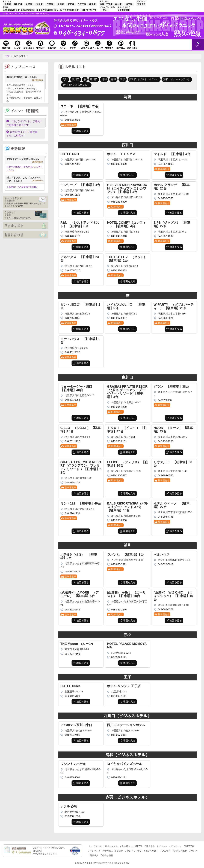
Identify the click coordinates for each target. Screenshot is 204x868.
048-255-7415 (72, 270)
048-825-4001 (72, 777)
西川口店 (18, 4)
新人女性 (150, 846)
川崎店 (61, 4)
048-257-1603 (166, 164)
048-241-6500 (119, 202)
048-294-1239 (119, 407)
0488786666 (165, 400)
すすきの (141, 4)
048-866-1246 (119, 610)
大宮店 (29, 4)
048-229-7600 (72, 164)
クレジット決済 (134, 851)
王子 (123, 79)
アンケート (176, 846)
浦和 (104, 79)
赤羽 (113, 79)
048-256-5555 (166, 198)
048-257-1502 (166, 236)
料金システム (111, 846)
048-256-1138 (72, 195)
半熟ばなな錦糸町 (11, 10)
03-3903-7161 (72, 654)
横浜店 (92, 4)
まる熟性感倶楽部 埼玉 (47, 10)
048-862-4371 (166, 609)
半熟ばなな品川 (28, 10)
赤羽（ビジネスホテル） (76, 85)
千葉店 (50, 4)
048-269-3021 (166, 318)
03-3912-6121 (72, 696)
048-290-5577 (119, 475)
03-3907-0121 (119, 657)
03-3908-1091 (72, 816)
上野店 (8, 4)
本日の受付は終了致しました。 (25, 77)
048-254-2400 (72, 735)
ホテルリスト (152, 851)
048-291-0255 (72, 400)
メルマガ (166, 851)
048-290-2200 (166, 441)
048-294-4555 (166, 475)
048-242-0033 (119, 270)
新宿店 (71, 4)
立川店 (39, 4)
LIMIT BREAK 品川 (88, 10)
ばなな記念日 (124, 10)
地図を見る (82, 131)
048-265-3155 (72, 318)
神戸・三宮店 (106, 4)
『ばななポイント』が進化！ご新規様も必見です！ (24, 123)
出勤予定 (138, 846)
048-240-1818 (119, 236)
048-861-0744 (72, 610)
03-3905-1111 (119, 696)
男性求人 (94, 855)
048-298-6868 (119, 520)
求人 (105, 10)
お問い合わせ (181, 851)
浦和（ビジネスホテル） (177, 79)
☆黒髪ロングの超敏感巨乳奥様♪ (22, 187)
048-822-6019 (166, 564)
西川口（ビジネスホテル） (144, 79)
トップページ (95, 846)
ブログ (120, 851)
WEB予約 (190, 846)
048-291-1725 (72, 441)
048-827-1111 (119, 777)
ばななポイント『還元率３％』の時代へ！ (22, 134)
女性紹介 (126, 846)
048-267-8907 (119, 318)
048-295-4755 (166, 517)
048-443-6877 (72, 236)
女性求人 (109, 851)
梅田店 (129, 4)
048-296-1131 (72, 513)
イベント (163, 846)
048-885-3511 (119, 564)
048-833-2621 (72, 120)
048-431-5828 (72, 352)
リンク (194, 851)
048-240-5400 (119, 164)
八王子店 (82, 4)
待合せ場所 (108, 855)
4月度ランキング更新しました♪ (25, 159)
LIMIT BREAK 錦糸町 (69, 10)
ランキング (95, 851)
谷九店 (118, 4)
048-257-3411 (119, 735)
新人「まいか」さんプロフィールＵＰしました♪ (25, 179)
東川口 (94, 79)
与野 (65, 79)
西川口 (76, 79)
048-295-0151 (119, 441)
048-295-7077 (72, 482)
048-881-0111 (72, 571)
